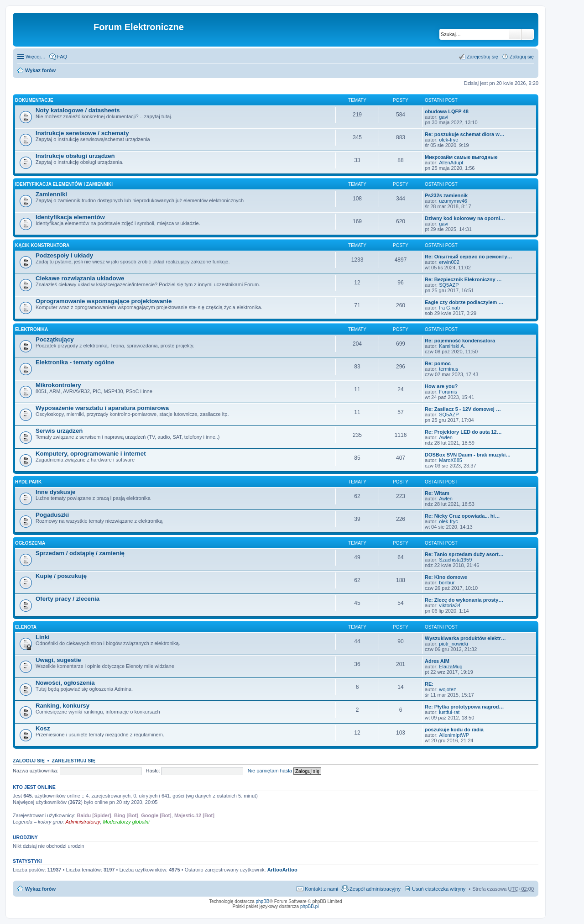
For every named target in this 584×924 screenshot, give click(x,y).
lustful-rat (449, 712)
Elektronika (31, 329)
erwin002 (449, 262)
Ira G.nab (449, 308)
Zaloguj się (29, 761)
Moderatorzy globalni (126, 822)
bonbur (447, 583)
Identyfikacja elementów (70, 217)
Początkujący (55, 339)
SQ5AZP (449, 285)
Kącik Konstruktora (42, 245)
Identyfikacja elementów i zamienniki (64, 184)
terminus (448, 369)
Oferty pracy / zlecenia (68, 599)
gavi (443, 117)
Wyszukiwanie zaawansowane (528, 34)
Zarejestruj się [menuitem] (482, 57)
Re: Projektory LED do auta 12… (463, 432)
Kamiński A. (452, 346)
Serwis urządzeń (59, 431)
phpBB (263, 901)
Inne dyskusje (55, 492)
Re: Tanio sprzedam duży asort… (464, 554)
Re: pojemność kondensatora (460, 341)
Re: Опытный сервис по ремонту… (469, 257)
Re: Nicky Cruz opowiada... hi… (462, 516)
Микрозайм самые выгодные (461, 157)
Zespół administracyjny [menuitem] (375, 889)
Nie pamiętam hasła (270, 771)
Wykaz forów (40, 70)
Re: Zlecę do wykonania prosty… (464, 600)
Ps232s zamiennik (446, 195)
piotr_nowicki (454, 644)
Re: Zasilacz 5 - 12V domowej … (463, 409)
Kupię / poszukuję (61, 576)
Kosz (43, 728)
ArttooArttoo (282, 870)
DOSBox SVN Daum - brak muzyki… (468, 455)
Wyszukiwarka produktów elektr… (465, 638)
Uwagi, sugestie (58, 660)
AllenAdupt (451, 163)
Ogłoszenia (30, 543)
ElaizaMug (451, 667)
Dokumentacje (34, 100)
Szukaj (515, 34)
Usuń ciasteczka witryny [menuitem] (439, 889)
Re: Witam (437, 493)
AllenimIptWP (454, 735)
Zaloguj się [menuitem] (522, 57)
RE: (429, 684)
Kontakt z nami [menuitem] (321, 889)
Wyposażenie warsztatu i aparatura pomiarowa (102, 408)
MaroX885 (451, 460)
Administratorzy (83, 822)
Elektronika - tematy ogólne (75, 362)
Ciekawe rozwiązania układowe (80, 278)
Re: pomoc (438, 363)
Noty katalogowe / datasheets (78, 110)
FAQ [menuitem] (62, 57)
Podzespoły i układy (64, 255)
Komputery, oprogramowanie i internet (91, 454)
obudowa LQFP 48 (447, 111)
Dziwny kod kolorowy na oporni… (465, 218)
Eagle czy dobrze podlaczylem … (464, 302)
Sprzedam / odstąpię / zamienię (80, 553)
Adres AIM (437, 661)
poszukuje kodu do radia (454, 730)
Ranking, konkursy (63, 706)
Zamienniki (51, 194)
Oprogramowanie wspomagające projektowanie (104, 301)
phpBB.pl (310, 906)
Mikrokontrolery (58, 385)
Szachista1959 (455, 560)
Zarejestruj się (73, 761)
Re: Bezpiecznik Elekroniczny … (463, 279)
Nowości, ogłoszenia (65, 683)
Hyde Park (28, 482)
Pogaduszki (52, 515)
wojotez (447, 689)
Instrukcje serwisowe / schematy (82, 133)
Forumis (448, 392)
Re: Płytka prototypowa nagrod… (464, 707)
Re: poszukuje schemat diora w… (465, 134)
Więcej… (36, 57)
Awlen (446, 437)
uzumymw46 (453, 201)
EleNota (26, 627)
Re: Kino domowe (446, 577)
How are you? (441, 386)
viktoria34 (450, 605)
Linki (43, 637)
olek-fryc (448, 140)
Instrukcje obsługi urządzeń (75, 156)
